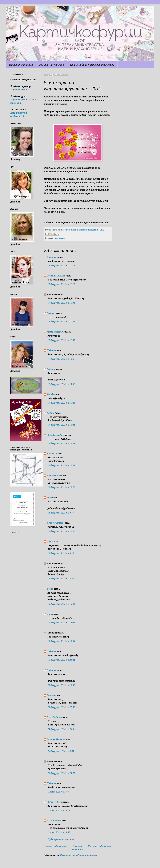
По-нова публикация (55, 846)
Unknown (52, 257)
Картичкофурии (19, 90)
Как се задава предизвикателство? (92, 65)
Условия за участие (51, 65)
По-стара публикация (99, 846)
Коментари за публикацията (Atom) (79, 855)
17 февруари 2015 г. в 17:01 (61, 443)
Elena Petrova (54, 476)
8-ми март (60, 238)
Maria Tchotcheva (56, 332)
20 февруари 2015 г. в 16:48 (61, 685)
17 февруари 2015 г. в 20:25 (61, 487)
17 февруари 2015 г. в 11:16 (61, 266)
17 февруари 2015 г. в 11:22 (61, 284)
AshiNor (51, 369)
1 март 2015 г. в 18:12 (59, 810)
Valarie (50, 394)
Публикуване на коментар (61, 839)
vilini (49, 614)
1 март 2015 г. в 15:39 (59, 792)
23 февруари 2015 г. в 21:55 (61, 707)
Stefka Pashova (54, 802)
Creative (51, 313)
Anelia (50, 541)
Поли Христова (55, 523)
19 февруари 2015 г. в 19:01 (61, 641)
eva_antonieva (54, 821)
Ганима (51, 695)
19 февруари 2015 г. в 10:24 (61, 604)
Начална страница (21, 65)
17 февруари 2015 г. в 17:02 (61, 465)
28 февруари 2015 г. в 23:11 (61, 773)
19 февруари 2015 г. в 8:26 (61, 553)
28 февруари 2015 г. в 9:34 (61, 751)
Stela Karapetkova (56, 435)
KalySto (51, 413)
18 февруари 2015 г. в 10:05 (61, 531)
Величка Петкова (56, 739)
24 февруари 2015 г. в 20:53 (61, 729)
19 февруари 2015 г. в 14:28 (61, 623)
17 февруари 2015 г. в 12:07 (61, 359)
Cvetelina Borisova (56, 276)
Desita (50, 589)
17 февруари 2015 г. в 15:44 (61, 403)
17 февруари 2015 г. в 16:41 (61, 425)
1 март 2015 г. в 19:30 (59, 832)
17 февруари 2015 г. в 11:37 (61, 321)
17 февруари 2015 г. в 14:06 (61, 384)
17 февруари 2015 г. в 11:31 (61, 303)
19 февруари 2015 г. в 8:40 (61, 579)
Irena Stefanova (55, 717)
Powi (49, 498)
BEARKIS (52, 454)
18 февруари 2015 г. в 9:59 (61, 513)
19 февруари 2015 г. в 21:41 (61, 660)
